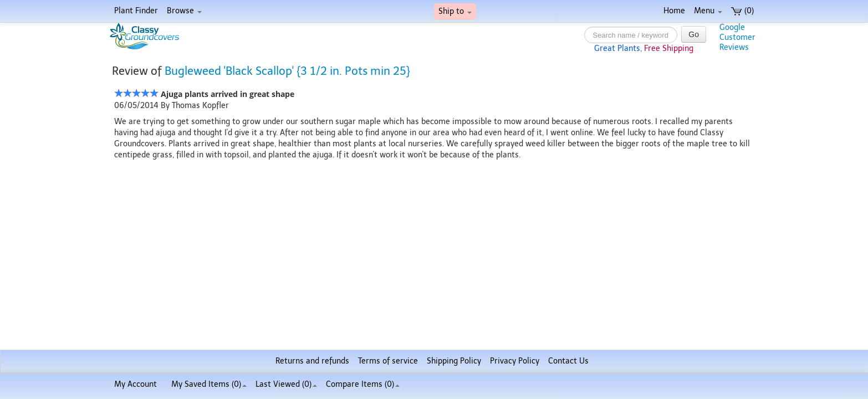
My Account (136, 384)
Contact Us (568, 361)
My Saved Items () (209, 384)
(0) (742, 11)
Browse (184, 11)
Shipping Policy (454, 361)
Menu (708, 11)
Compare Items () (363, 384)
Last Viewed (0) (286, 384)
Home (674, 11)
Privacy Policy (515, 361)
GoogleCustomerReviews (737, 37)
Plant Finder (136, 11)
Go (694, 34)
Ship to (455, 11)
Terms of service (388, 361)
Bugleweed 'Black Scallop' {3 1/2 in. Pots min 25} (287, 71)
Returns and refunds (312, 361)
